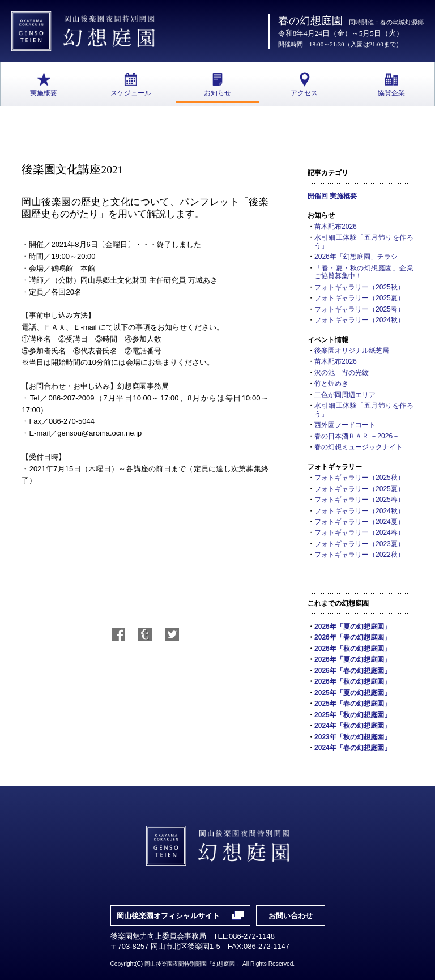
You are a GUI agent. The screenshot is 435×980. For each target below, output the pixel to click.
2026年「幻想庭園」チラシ (356, 257)
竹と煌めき (331, 384)
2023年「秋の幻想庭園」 (353, 737)
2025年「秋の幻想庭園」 (353, 715)
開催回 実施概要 (332, 196)
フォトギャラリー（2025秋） (359, 287)
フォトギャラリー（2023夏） (359, 544)
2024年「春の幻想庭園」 (353, 748)
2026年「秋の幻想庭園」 (353, 649)
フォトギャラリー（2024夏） (359, 522)
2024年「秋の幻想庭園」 (353, 726)
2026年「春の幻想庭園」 (353, 637)
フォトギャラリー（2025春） (359, 309)
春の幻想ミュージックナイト (359, 447)
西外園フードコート (345, 425)
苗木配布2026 (336, 227)
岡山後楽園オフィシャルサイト (168, 916)
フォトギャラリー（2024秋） (359, 320)
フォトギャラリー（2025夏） (359, 298)
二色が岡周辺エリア (345, 395)
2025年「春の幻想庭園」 (353, 704)
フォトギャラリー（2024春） (359, 532)
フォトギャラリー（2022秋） (359, 555)
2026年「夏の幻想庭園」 (353, 627)
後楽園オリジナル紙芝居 (352, 351)
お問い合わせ (291, 916)
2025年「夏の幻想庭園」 (353, 693)
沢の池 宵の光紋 (342, 373)
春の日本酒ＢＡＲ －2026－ (357, 436)
